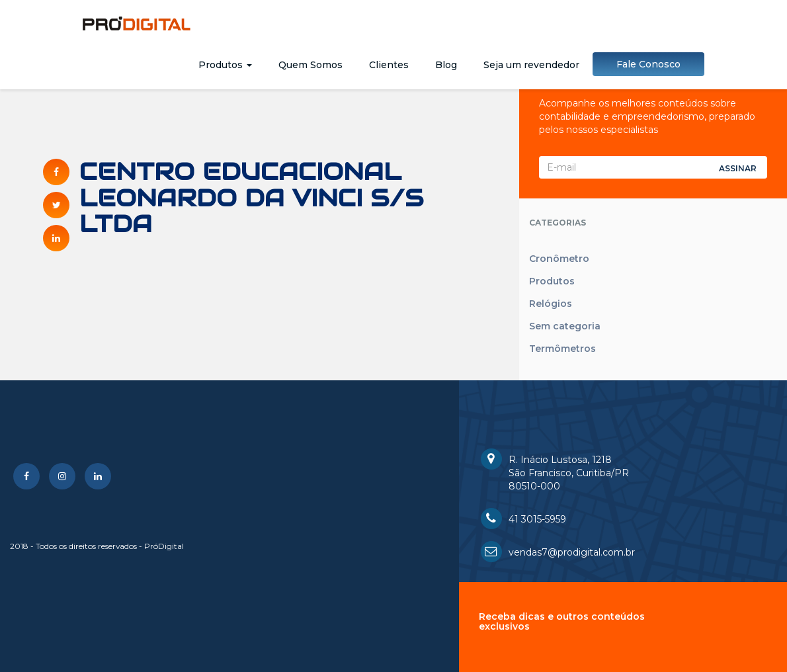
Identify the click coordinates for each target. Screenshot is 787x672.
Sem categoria (565, 326)
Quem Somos (311, 65)
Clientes (389, 65)
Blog (446, 65)
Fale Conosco (648, 64)
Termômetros (562, 349)
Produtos (225, 65)
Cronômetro (559, 259)
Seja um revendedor (531, 65)
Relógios (551, 304)
